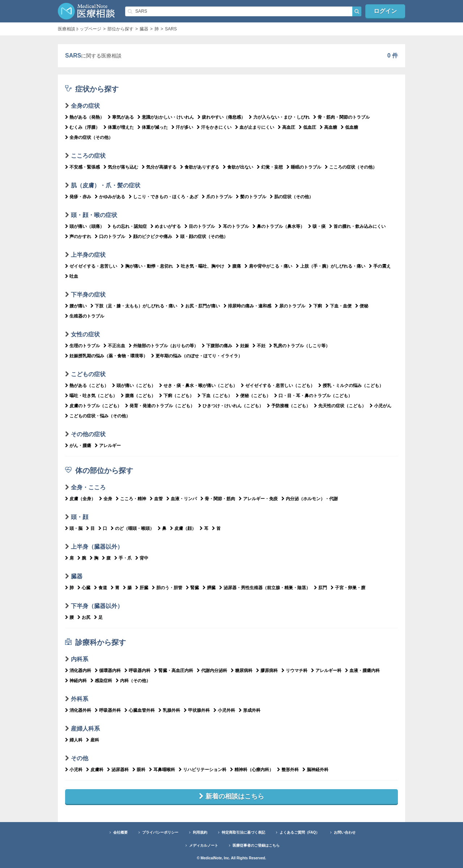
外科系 (80, 699)
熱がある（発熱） (85, 117)
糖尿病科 (242, 671)
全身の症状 (85, 106)
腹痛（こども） (138, 396)
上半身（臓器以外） (97, 547)
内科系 (80, 659)
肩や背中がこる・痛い (268, 266)
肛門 (320, 588)
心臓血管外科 (140, 710)
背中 (142, 558)
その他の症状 (88, 434)
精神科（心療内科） (252, 770)
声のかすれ (78, 237)
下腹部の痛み (217, 346)
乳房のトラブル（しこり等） (300, 346)
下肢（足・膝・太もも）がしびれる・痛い (134, 306)
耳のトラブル (234, 226)
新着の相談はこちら (231, 796)
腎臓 (192, 588)
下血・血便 (339, 306)
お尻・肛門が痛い (200, 306)
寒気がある (121, 117)
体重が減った (153, 127)
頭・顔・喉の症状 (94, 215)
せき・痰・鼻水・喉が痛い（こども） (198, 386)
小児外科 (224, 710)
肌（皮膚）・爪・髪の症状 (106, 185)
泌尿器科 (118, 770)
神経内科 (76, 681)
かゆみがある (110, 197)
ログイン (385, 11)
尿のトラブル (290, 306)
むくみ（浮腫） (82, 127)
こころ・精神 (131, 499)
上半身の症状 (88, 255)
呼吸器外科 (108, 710)
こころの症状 (88, 156)
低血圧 (307, 127)
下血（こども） (215, 396)
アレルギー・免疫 (258, 499)
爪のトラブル (217, 197)
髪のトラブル (251, 197)
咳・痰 (317, 226)
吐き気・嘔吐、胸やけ (200, 266)
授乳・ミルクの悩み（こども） (351, 386)
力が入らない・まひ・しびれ (279, 117)
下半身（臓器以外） (97, 606)
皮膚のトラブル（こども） (93, 406)
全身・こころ (88, 487)
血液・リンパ (182, 499)
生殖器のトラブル (85, 316)
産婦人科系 (85, 729)
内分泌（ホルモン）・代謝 (310, 499)
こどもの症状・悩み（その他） (98, 416)
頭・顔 (80, 517)
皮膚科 (95, 770)
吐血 (72, 276)
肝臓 (142, 588)
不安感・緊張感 (82, 167)
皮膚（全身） (80, 499)
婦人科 (74, 740)
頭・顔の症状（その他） (202, 237)
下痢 (315, 306)
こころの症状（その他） (351, 167)
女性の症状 (85, 334)
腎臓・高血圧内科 (174, 671)
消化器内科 (78, 671)
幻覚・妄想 (270, 167)
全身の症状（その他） (89, 137)
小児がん (381, 406)
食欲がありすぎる (200, 167)
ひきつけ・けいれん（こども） (231, 406)
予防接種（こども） (289, 406)
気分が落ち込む (121, 167)
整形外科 (288, 770)
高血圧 (286, 127)
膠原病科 (267, 671)
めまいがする (166, 226)
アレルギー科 (326, 671)
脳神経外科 (315, 770)
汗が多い (182, 127)
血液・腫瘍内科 (362, 671)
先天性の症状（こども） (340, 406)
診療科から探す (95, 642)
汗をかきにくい (214, 127)
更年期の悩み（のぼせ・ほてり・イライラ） (197, 356)
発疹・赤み (78, 197)
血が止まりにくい (255, 127)
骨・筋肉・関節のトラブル (341, 117)
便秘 (362, 306)
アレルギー (108, 446)
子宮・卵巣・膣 (348, 588)
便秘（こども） (253, 396)
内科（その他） (133, 681)
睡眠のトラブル (304, 167)
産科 (93, 740)
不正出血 (114, 346)
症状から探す (92, 89)
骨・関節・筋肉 (218, 499)
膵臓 (209, 588)
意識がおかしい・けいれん (166, 117)
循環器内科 (108, 671)
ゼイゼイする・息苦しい (91, 266)
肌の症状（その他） (292, 197)
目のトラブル (200, 226)
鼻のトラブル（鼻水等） (279, 226)
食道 (101, 588)
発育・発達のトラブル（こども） (160, 406)
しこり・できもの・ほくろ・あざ (163, 197)
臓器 (77, 576)
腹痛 (234, 266)
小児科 (74, 770)
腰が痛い (76, 306)
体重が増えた (119, 127)
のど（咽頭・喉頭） (132, 528)
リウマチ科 (294, 671)
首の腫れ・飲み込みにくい (357, 226)
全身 (106, 499)
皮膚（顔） (183, 528)
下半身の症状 (88, 295)
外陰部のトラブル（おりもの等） (163, 346)
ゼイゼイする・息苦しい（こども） (278, 386)
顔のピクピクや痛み (150, 237)
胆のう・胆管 (167, 588)
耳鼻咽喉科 (162, 770)
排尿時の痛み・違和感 (247, 306)
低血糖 (349, 127)
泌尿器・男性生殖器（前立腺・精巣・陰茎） (265, 588)
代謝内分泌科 (212, 671)
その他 (80, 758)
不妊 (259, 346)
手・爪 (123, 558)
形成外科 (250, 710)
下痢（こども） (177, 396)
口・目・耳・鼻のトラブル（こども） (313, 396)
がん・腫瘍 (78, 446)
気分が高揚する (159, 167)
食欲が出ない (238, 167)
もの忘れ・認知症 (127, 226)
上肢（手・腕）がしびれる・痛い (331, 266)
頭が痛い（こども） (134, 386)
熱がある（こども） (87, 386)
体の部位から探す (99, 471)
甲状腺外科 (197, 710)
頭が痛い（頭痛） (85, 226)
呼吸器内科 (137, 671)
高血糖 (328, 127)
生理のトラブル (82, 346)
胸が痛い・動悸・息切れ (147, 266)
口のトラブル (110, 237)
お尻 (84, 617)
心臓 (84, 588)
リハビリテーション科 (203, 770)
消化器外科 (78, 710)
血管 (156, 499)
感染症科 (101, 681)
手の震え (380, 266)
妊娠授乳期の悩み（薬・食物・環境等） (106, 356)
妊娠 (242, 346)
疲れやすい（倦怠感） (221, 117)
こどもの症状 (88, 374)
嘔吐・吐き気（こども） (91, 396)
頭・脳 (74, 528)
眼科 (139, 770)
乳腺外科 (169, 710)
